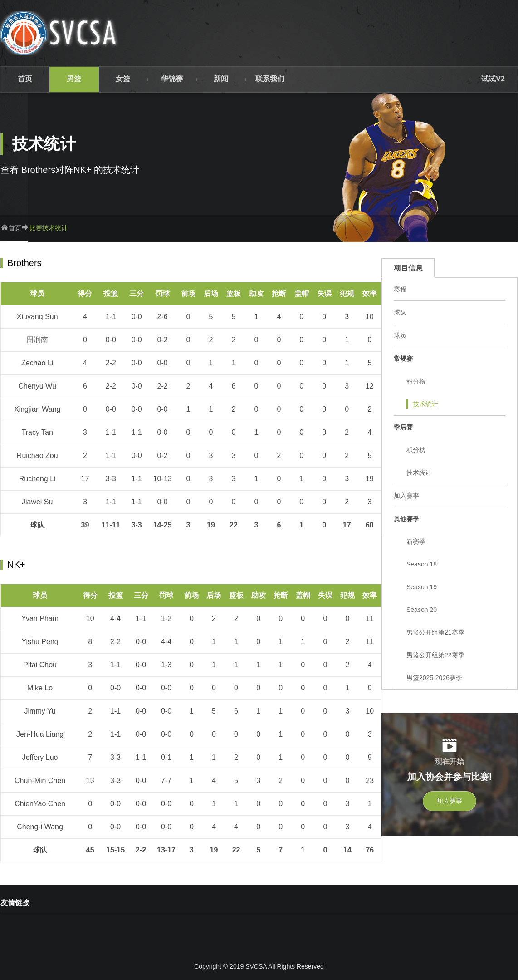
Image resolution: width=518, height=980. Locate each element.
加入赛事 (406, 496)
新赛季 (416, 542)
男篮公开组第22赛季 (435, 655)
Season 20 (422, 610)
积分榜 (416, 381)
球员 (400, 335)
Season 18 (422, 564)
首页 (15, 228)
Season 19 (422, 587)
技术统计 (425, 404)
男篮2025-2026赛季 (434, 678)
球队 (400, 312)
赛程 (400, 289)
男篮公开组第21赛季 (435, 632)
